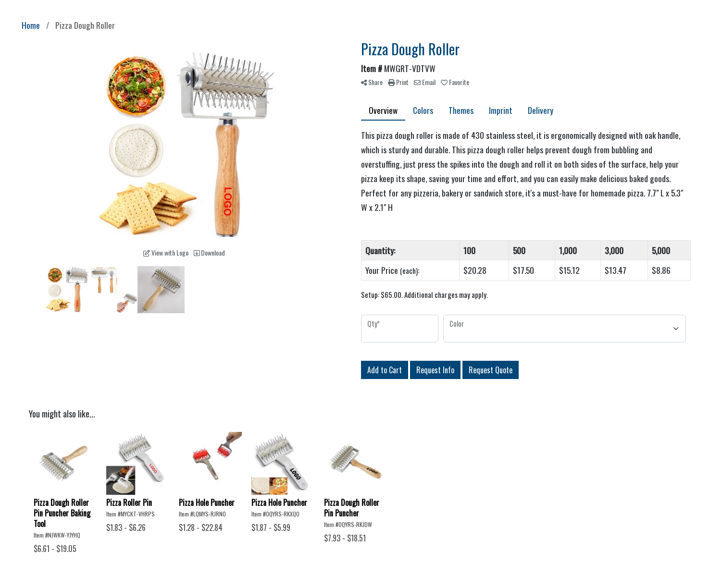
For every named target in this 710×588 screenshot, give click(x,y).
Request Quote (491, 370)
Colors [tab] (423, 110)
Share (372, 82)
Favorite (455, 82)
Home (31, 25)
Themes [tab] (461, 110)
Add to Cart (385, 370)
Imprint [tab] (501, 110)
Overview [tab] (383, 110)
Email (425, 82)
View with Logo (166, 252)
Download (209, 252)
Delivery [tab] (541, 110)
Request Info (435, 370)
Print (398, 82)
